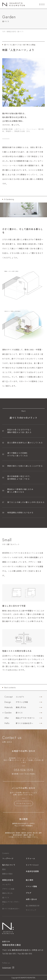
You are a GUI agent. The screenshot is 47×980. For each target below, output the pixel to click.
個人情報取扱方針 (33, 906)
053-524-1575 (23, 770)
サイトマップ (31, 910)
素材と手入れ (7, 893)
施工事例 (30, 880)
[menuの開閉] (42, 4)
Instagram (7, 967)
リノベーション (32, 865)
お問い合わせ (31, 899)
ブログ (29, 893)
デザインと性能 (8, 889)
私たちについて (9, 865)
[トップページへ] (14, 4)
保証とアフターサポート (11, 903)
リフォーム (30, 858)
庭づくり (6, 898)
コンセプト (7, 884)
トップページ (8, 858)
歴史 (4, 869)
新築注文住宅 (8, 880)
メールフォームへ (23, 803)
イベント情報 (31, 886)
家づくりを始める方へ (11, 909)
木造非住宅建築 (32, 871)
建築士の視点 (7, 874)
